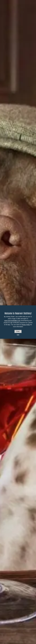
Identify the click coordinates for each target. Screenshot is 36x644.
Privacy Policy (26, 325)
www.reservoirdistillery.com (12, 321)
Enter (18, 331)
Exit (18, 335)
